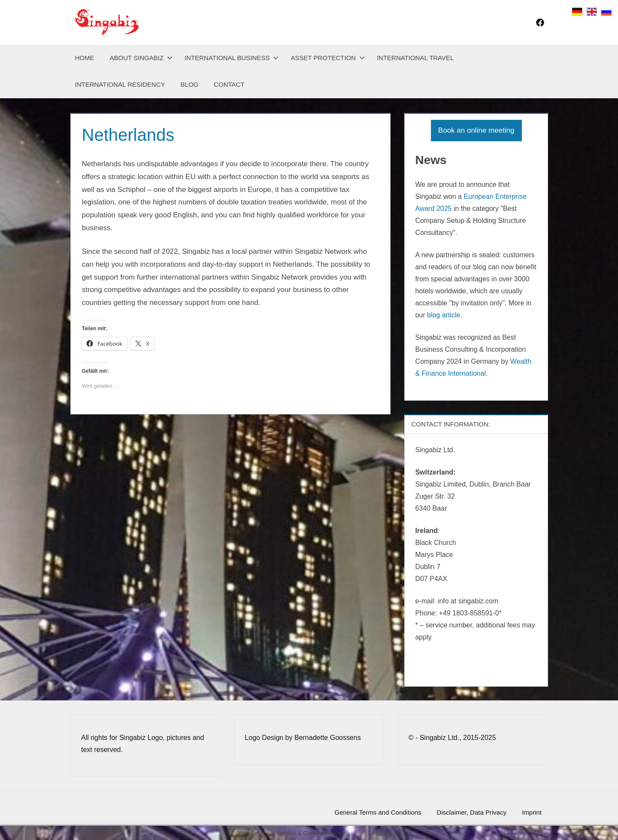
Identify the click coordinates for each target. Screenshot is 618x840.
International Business (232, 58)
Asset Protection (327, 58)
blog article (444, 315)
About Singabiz (141, 58)
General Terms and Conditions (378, 812)
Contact (229, 84)
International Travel (415, 58)
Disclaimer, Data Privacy (472, 812)
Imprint (532, 812)
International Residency (120, 84)
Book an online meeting (476, 130)
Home (85, 58)
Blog (190, 84)
